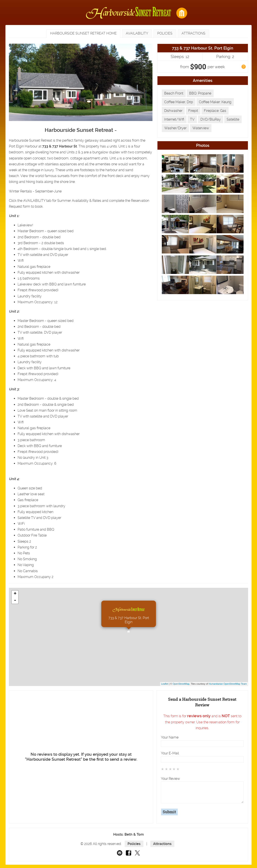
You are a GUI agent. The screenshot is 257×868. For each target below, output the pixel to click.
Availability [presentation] (137, 33)
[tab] (83, 34)
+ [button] (15, 594)
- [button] (15, 600)
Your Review (170, 779)
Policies (134, 844)
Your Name (170, 737)
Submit (169, 812)
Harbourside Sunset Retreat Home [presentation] (83, 33)
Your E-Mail (170, 753)
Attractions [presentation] (193, 33)
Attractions (162, 844)
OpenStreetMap (181, 684)
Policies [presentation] (165, 33)
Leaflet (165, 684)
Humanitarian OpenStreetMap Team (228, 684)
